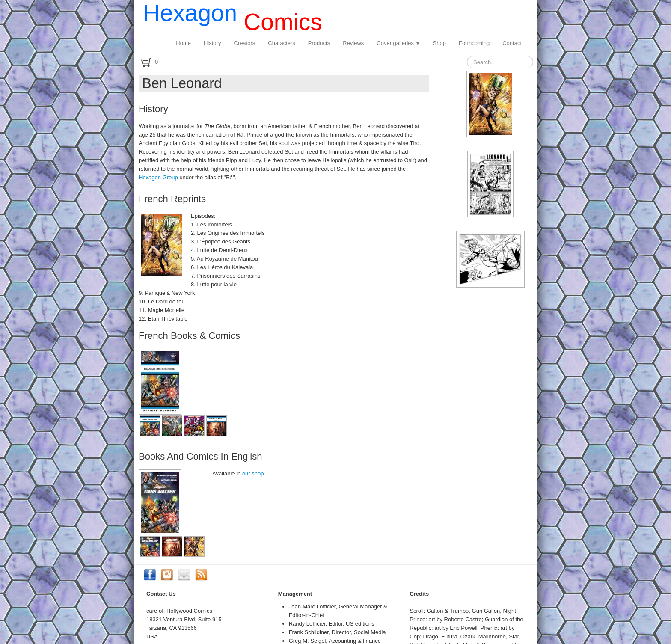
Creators (244, 43)
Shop (439, 43)
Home (183, 43)
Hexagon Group (158, 177)
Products (319, 43)
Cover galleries (398, 43)
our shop (253, 473)
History (212, 43)
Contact (512, 43)
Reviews (353, 43)
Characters (282, 43)
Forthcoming (474, 43)
